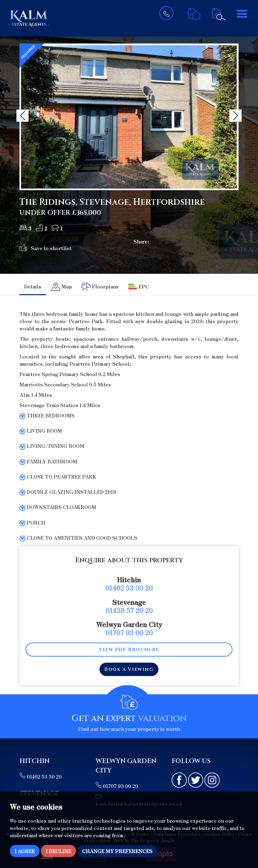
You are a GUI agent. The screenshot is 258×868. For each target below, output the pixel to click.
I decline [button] (58, 851)
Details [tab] (33, 286)
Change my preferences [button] (117, 851)
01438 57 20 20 (129, 610)
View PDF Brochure (129, 650)
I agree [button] (25, 851)
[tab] (61, 287)
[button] (23, 116)
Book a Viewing (129, 669)
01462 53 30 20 (129, 587)
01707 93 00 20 (129, 632)
